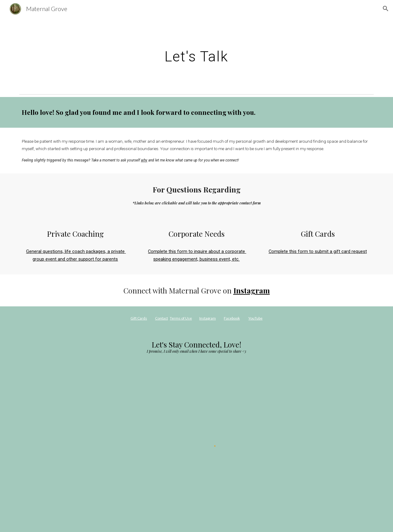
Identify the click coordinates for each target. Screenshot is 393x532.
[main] (196, 54)
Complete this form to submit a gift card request (318, 251)
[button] (386, 9)
